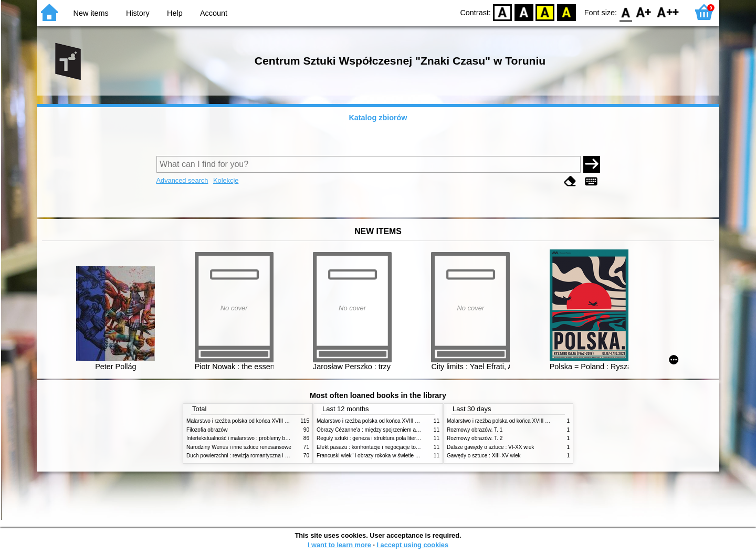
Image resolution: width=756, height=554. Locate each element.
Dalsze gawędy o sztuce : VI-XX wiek (490, 447)
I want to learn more (339, 545)
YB (545, 12)
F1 (644, 12)
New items (91, 13)
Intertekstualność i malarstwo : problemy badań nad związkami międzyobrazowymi (283, 438)
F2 (668, 12)
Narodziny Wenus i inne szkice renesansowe (239, 447)
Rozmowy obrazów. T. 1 (475, 430)
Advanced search (182, 180)
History (138, 13)
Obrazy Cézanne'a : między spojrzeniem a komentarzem (383, 430)
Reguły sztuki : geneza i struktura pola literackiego (375, 438)
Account (214, 13)
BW (524, 12)
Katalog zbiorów (378, 118)
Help (175, 13)
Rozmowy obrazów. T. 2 (475, 438)
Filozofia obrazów (207, 430)
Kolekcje (226, 180)
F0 (626, 12)
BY (566, 12)
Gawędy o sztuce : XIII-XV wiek (484, 456)
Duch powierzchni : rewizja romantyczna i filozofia (245, 456)
